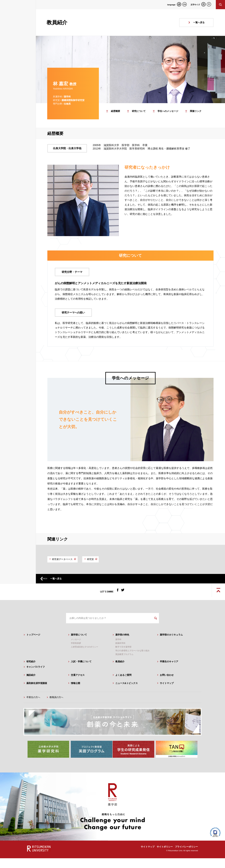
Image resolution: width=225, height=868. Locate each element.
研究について (139, 111)
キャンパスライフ (36, 678)
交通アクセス (78, 686)
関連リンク (196, 111)
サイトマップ (167, 694)
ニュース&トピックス (127, 694)
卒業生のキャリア (169, 673)
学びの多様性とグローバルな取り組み (132, 662)
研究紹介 (31, 673)
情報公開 (75, 694)
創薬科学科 (120, 654)
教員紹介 (120, 673)
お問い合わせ (167, 686)
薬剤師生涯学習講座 (37, 694)
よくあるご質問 (123, 686)
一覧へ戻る (199, 22)
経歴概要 (116, 111)
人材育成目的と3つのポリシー (85, 658)
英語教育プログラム (124, 665)
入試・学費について (81, 673)
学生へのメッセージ (168, 111)
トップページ (33, 646)
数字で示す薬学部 (123, 658)
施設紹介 (31, 686)
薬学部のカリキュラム (171, 646)
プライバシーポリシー (186, 857)
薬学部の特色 (122, 646)
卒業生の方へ (33, 708)
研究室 (104, 560)
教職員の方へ (56, 708)
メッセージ (76, 651)
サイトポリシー (165, 857)
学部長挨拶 (76, 654)
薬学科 (118, 651)
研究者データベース (67, 560)
